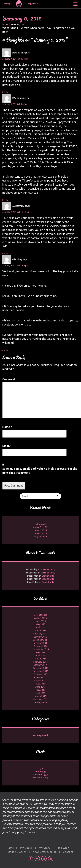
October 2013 (41, 674)
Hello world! (41, 524)
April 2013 (40, 693)
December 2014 (40, 640)
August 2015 (40, 618)
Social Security (48, 570)
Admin (5, 24)
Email (7, 446)
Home (10, 848)
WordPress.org (41, 778)
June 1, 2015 (40, 533)
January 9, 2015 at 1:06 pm (15, 265)
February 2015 (40, 634)
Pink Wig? (63, 848)
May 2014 (41, 652)
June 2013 (40, 687)
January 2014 (40, 665)
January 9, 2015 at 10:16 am (16, 212)
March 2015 (40, 631)
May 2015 (41, 624)
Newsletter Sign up (45, 852)
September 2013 (40, 677)
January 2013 (40, 702)
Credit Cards (48, 576)
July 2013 (41, 684)
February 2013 (40, 699)
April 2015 (40, 627)
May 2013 (41, 690)
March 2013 (40, 696)
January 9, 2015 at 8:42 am (15, 104)
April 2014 (40, 656)
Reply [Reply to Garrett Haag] (5, 254)
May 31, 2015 (41, 537)
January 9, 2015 (22, 18)
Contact (68, 852)
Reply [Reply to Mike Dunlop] (5, 200)
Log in (41, 768)
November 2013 (41, 671)
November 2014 (41, 643)
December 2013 (40, 668)
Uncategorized (40, 735)
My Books (26, 848)
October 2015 (41, 615)
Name (7, 427)
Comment (9, 379)
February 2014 (40, 662)
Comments (40, 775)
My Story (45, 848)
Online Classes (17, 852)
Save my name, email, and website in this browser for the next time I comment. (40, 471)
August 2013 (40, 681)
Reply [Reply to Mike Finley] (5, 350)
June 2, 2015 (40, 530)
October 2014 (41, 646)
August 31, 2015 (40, 527)
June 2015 (40, 621)
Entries (41, 771)
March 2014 (40, 659)
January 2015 (40, 637)
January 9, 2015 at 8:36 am (15, 59)
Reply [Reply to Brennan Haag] (5, 92)
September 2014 (40, 649)
